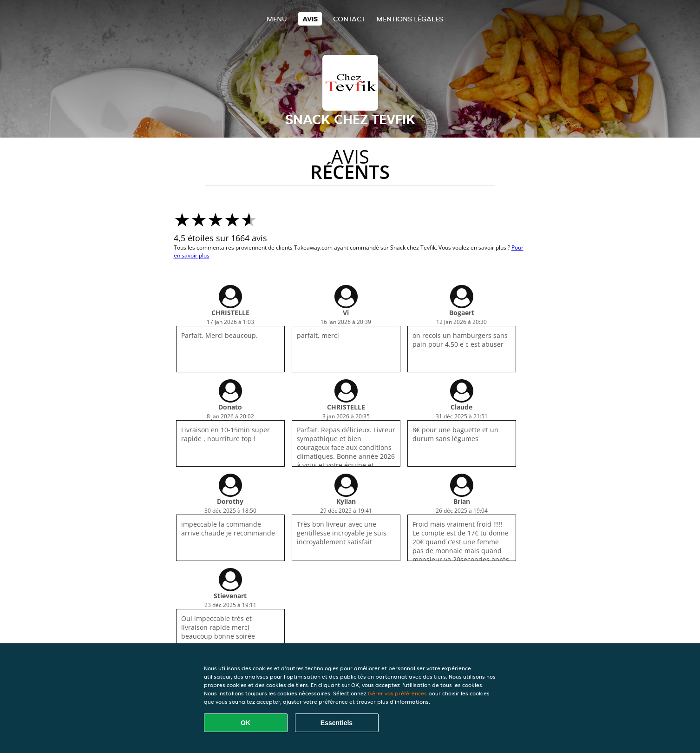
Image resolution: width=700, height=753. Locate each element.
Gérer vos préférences (397, 693)
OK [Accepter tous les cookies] (245, 723)
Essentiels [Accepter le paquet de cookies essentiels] (337, 723)
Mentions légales (410, 19)
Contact (349, 19)
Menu (277, 19)
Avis (310, 19)
